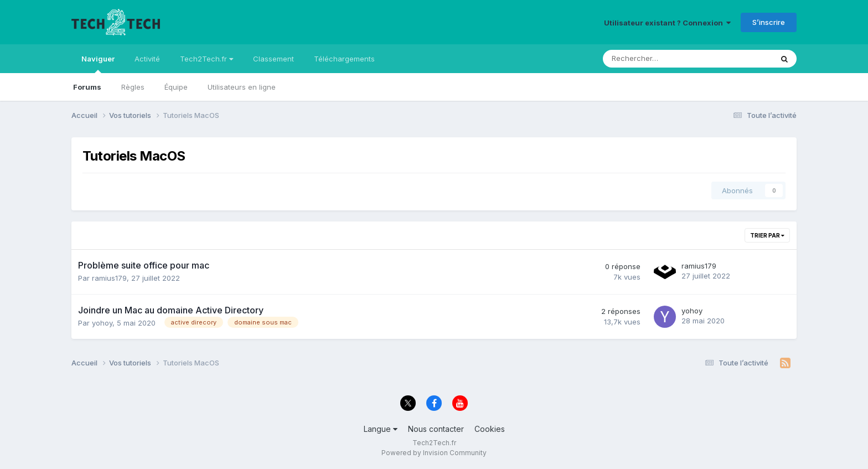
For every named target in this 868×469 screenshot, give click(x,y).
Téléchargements (344, 59)
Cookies (490, 429)
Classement (273, 59)
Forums (87, 87)
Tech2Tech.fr (206, 59)
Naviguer (98, 64)
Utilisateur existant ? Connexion (667, 23)
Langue (381, 429)
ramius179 (109, 278)
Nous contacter (436, 429)
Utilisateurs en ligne (242, 87)
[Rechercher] (662, 59)
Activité (147, 59)
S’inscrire (769, 22)
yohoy (102, 323)
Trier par (767, 235)
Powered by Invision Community (434, 453)
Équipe (176, 87)
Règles (133, 87)
